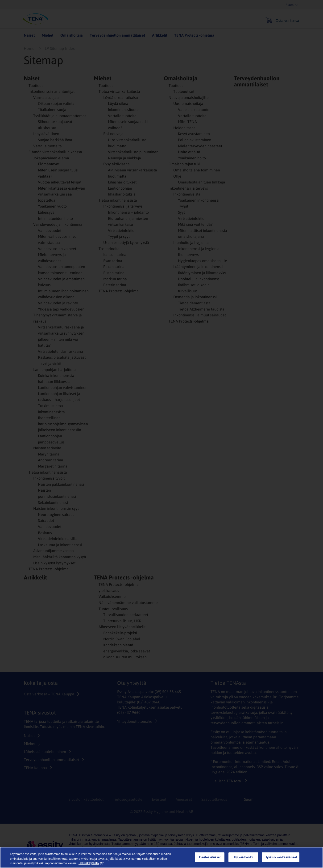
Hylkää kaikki (243, 857)
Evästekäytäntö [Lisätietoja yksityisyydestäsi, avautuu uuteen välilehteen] (91, 863)
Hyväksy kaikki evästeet (281, 857)
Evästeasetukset (210, 857)
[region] (161, 857)
